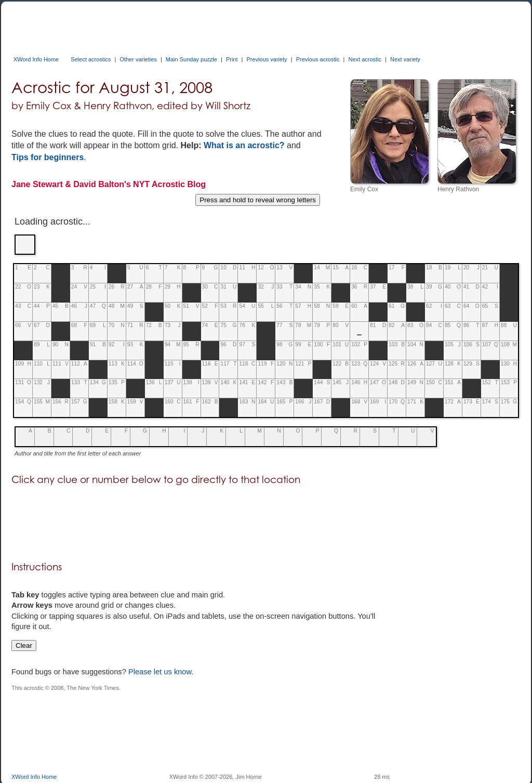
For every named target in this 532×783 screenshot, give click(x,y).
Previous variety (267, 59)
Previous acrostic (318, 59)
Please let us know (160, 672)
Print (232, 59)
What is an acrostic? (244, 145)
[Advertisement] (201, 25)
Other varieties (138, 59)
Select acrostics (91, 59)
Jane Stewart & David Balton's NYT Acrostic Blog (109, 184)
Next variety (405, 59)
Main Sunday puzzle (191, 59)
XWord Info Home (36, 59)
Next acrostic (365, 59)
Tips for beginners (48, 157)
